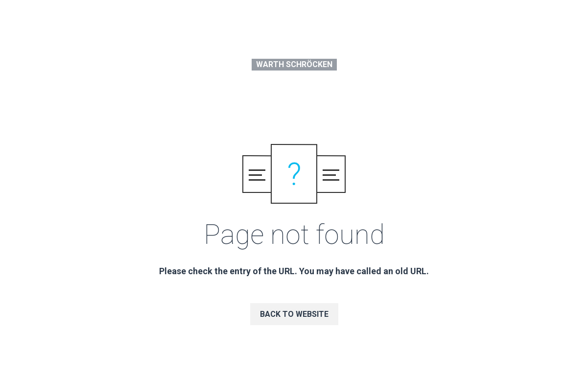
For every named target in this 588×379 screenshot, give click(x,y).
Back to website (294, 314)
